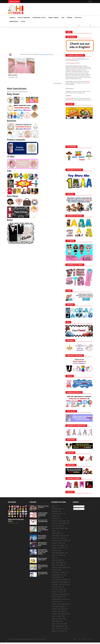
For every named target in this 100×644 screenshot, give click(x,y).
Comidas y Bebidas (54, 18)
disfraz (60, 543)
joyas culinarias (55, 572)
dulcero (54, 545)
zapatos (62, 631)
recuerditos (55, 604)
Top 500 (23, 21)
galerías (54, 555)
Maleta (53, 506)
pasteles (64, 594)
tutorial (62, 624)
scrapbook (54, 609)
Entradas (76, 506)
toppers (54, 624)
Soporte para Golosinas (57, 514)
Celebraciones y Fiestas (39, 18)
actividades (54, 516)
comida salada (55, 536)
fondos (62, 548)
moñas (53, 589)
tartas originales (56, 621)
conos (64, 536)
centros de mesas (56, 533)
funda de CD (55, 550)
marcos (64, 584)
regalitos (64, 604)
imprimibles (55, 567)
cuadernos (54, 538)
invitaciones (55, 570)
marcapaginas (55, 584)
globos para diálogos (57, 560)
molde (59, 587)
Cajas (63, 18)
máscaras (54, 592)
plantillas (61, 597)
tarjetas (54, 619)
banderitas (64, 521)
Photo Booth (55, 511)
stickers (60, 616)
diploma (54, 543)
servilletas (63, 609)
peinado (54, 597)
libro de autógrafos (56, 580)
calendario (62, 528)
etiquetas (54, 548)
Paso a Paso (78, 18)
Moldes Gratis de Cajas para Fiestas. (16, 520)
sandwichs (62, 607)
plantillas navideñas (56, 599)
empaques (62, 545)
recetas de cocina (56, 602)
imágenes (64, 567)
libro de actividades (56, 577)
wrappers (54, 631)
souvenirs (63, 614)
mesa (53, 587)
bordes (60, 526)
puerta (66, 599)
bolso (53, 526)
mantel (66, 580)
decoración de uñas (56, 541)
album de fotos (55, 519)
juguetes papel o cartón (57, 575)
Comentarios (77, 509)
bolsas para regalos (62, 523)
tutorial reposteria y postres (58, 626)
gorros (53, 563)
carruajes (54, 531)
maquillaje (65, 582)
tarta (61, 619)
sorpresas (54, 614)
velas (59, 628)
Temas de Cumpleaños (24, 18)
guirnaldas (61, 563)
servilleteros (55, 611)
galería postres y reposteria (58, 553)
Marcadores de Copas (57, 509)
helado (54, 565)
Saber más (86, 638)
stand (53, 616)
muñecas (61, 589)
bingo (53, 523)
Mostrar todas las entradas (47, 54)
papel (62, 592)
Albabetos (12, 18)
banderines (54, 521)
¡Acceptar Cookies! (76, 638)
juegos (64, 572)
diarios (66, 541)
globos (54, 558)
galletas (61, 555)
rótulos (54, 607)
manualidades (55, 582)
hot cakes (61, 565)
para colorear (55, 594)
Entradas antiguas (58, 83)
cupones (62, 538)
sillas (63, 611)
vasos (53, 628)
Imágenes (70, 18)
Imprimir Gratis (14, 21)
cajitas (53, 528)
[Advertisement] (36, 42)
